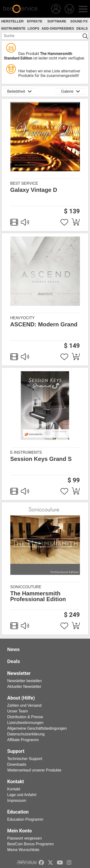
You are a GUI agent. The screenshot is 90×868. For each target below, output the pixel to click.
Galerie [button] (70, 91)
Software (57, 21)
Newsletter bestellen (24, 681)
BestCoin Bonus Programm (30, 844)
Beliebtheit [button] (19, 91)
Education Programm (25, 819)
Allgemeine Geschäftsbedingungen (37, 728)
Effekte (35, 21)
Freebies (66, 28)
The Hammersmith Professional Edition (38, 596)
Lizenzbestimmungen (25, 723)
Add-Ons (49, 28)
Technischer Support (25, 759)
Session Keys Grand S (41, 459)
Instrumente (13, 28)
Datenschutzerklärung (26, 734)
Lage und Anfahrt (22, 795)
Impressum (17, 801)
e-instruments (26, 452)
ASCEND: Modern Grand (44, 324)
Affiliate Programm (23, 740)
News (13, 649)
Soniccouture (26, 587)
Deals (82, 28)
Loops (33, 28)
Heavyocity (23, 318)
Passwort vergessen (24, 838)
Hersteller (12, 21)
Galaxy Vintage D (34, 190)
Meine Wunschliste (23, 850)
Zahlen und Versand (24, 705)
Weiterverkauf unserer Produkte (34, 770)
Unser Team (18, 711)
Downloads (17, 764)
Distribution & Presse (25, 717)
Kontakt (14, 789)
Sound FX (79, 21)
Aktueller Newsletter (24, 687)
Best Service (24, 183)
